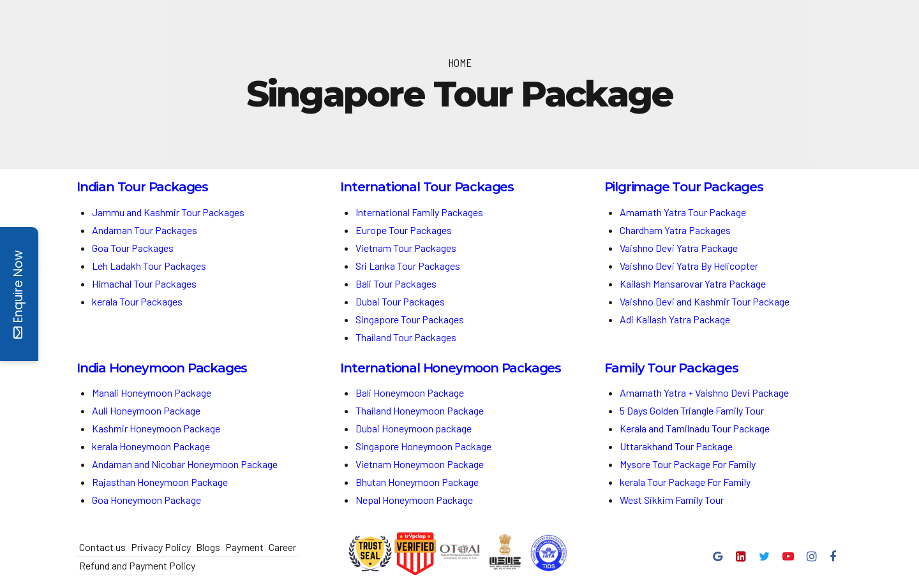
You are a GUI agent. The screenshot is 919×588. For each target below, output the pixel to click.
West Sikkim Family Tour (672, 500)
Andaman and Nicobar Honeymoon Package (185, 464)
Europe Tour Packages (404, 230)
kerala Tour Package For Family (685, 482)
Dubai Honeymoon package (414, 428)
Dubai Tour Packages (400, 301)
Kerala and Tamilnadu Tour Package (695, 428)
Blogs (208, 547)
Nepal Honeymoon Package (414, 500)
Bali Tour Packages (396, 283)
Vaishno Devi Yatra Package (679, 248)
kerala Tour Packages (137, 301)
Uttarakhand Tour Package (676, 446)
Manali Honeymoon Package (152, 393)
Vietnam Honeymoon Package (420, 464)
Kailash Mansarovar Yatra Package (693, 283)
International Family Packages (419, 212)
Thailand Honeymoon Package (420, 410)
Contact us (102, 547)
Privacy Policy (161, 547)
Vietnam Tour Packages (406, 248)
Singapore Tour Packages (410, 319)
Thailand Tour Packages (406, 337)
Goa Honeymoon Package (147, 500)
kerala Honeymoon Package (151, 446)
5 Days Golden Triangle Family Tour (692, 410)
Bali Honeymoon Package (410, 393)
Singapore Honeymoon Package (423, 446)
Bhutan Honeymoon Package (418, 482)
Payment (244, 547)
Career (282, 547)
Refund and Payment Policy (137, 565)
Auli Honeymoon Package (146, 410)
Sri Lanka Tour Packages (408, 266)
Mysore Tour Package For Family (688, 464)
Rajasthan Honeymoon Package (161, 482)
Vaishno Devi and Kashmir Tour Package (705, 301)
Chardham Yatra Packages (675, 230)
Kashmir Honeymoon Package (156, 428)
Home (460, 62)
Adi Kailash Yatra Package (675, 319)
